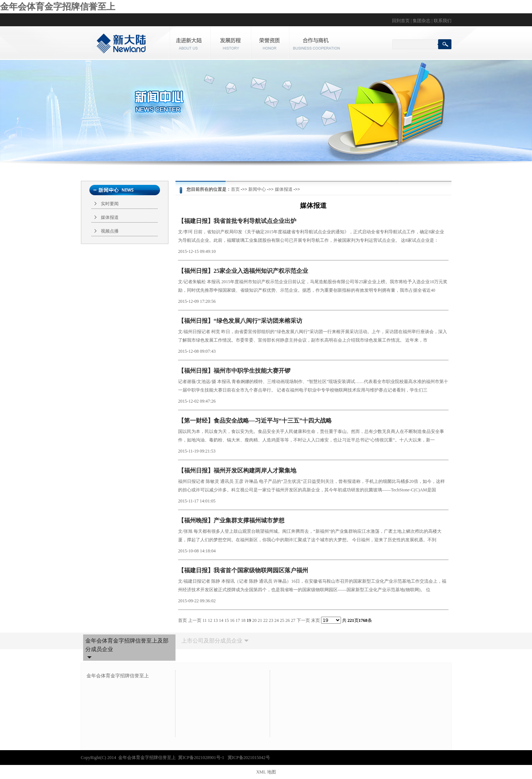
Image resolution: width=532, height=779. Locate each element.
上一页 (195, 620)
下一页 (303, 620)
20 (255, 620)
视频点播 (110, 231)
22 (266, 620)
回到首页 (401, 21)
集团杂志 (422, 21)
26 (288, 620)
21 (260, 620)
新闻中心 (257, 189)
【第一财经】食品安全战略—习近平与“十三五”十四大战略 (255, 421)
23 (271, 620)
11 (205, 620)
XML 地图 (266, 772)
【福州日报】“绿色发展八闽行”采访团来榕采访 (240, 321)
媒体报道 (110, 217)
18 (243, 620)
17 (238, 620)
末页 (316, 620)
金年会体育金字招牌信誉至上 (58, 7)
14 (221, 620)
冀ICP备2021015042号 (249, 758)
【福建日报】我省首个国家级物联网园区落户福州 (243, 570)
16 (232, 620)
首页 (235, 189)
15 (227, 620)
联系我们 (443, 21)
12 (210, 620)
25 (282, 620)
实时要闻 (110, 204)
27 (293, 620)
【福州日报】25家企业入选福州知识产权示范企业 (243, 271)
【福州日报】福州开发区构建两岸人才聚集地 (237, 470)
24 (277, 620)
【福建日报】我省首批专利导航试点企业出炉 (237, 221)
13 (216, 620)
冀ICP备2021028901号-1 (202, 758)
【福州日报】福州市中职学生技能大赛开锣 (234, 371)
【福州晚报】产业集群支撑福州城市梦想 (231, 520)
